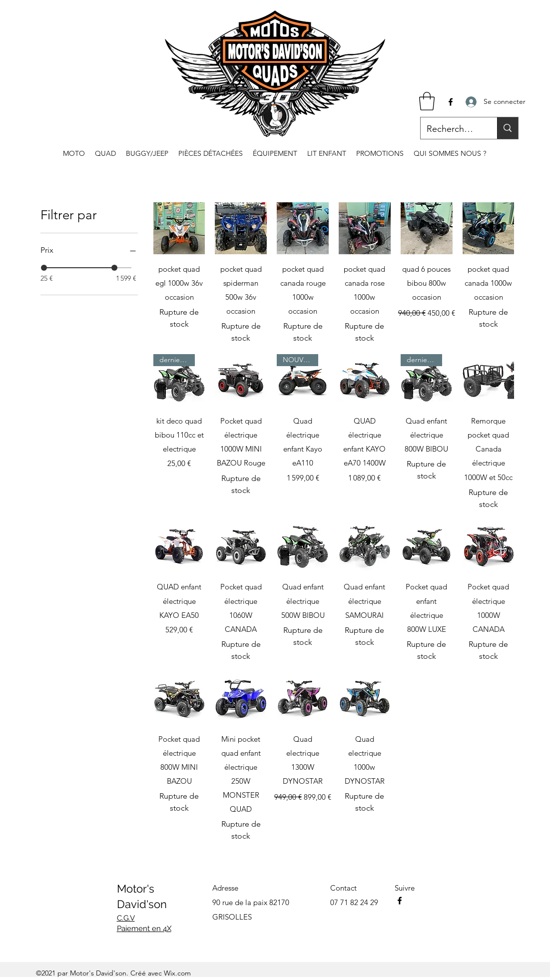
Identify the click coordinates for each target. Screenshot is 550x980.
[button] (427, 101)
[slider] (44, 268)
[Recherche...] (452, 129)
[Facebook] (451, 102)
